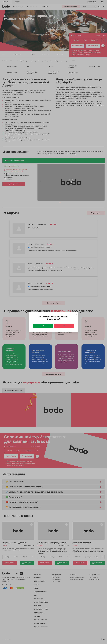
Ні (64, 326)
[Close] (76, 314)
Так (43, 326)
